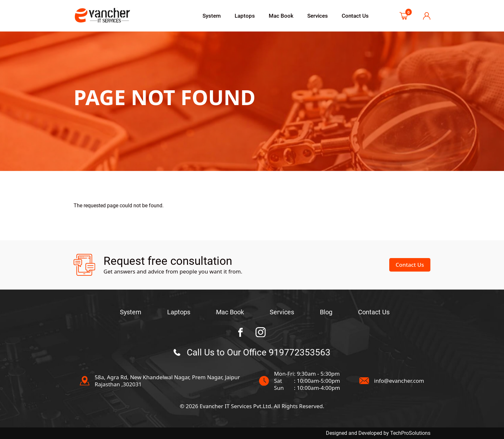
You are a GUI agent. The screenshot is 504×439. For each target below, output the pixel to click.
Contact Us (355, 16)
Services (318, 16)
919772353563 (300, 352)
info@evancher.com (399, 381)
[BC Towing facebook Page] (240, 332)
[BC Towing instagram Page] (261, 332)
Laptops (245, 16)
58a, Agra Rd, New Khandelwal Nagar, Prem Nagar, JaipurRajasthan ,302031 (167, 381)
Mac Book (281, 16)
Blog (326, 312)
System (212, 16)
